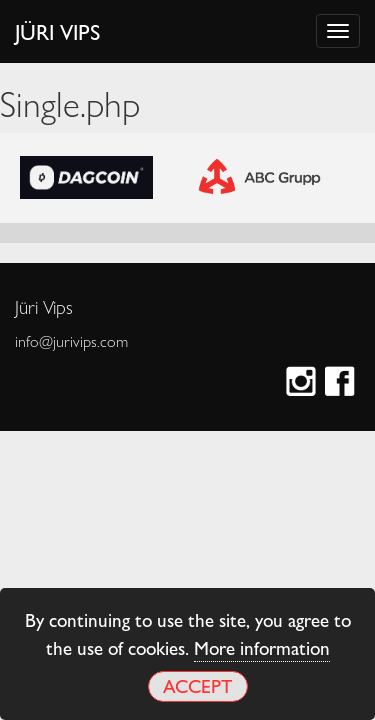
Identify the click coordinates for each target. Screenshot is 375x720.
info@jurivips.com (71, 341)
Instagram (303, 383)
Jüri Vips (58, 31)
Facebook (342, 383)
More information (262, 647)
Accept (197, 685)
